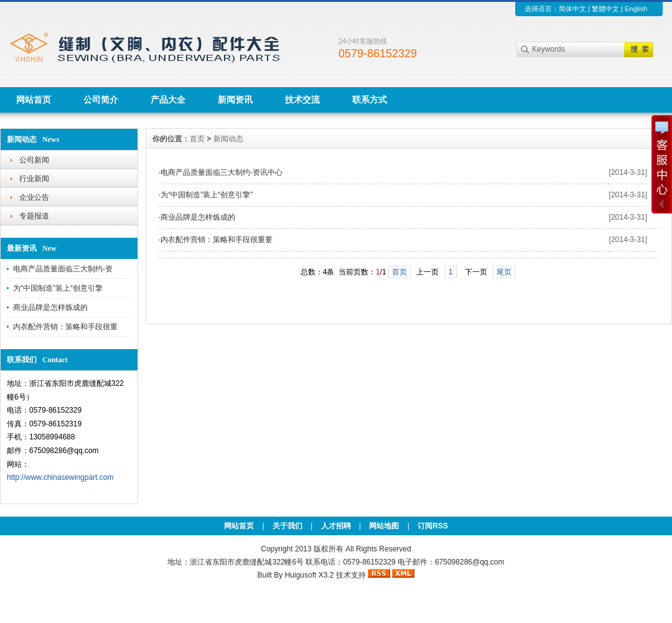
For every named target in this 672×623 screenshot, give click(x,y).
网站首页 (34, 100)
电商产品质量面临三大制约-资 (63, 269)
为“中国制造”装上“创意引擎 (58, 288)
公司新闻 (34, 160)
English (636, 9)
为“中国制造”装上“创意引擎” (207, 195)
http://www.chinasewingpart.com (60, 477)
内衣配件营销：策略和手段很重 (65, 327)
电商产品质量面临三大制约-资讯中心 (222, 172)
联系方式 (370, 100)
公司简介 (101, 100)
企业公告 (34, 197)
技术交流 (302, 100)
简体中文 (572, 9)
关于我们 (287, 526)
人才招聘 (336, 526)
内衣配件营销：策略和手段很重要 (217, 240)
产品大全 (168, 100)
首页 (197, 139)
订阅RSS (433, 526)
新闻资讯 (235, 100)
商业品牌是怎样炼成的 (50, 307)
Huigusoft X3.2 (310, 575)
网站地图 (384, 526)
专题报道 (34, 216)
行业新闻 (34, 179)
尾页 (504, 272)
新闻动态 (228, 139)
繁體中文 (605, 9)
